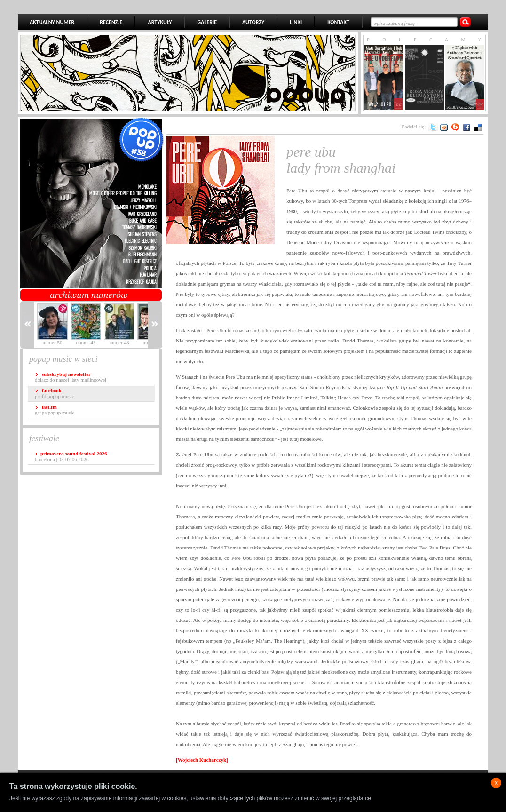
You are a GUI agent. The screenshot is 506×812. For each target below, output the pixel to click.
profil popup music (55, 393)
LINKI (296, 22)
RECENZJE (111, 22)
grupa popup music (55, 410)
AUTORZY (253, 22)
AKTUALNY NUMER (52, 22)
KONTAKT (338, 22)
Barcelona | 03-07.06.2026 (71, 456)
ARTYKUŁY (160, 22)
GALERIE (207, 22)
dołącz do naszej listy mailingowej (71, 377)
